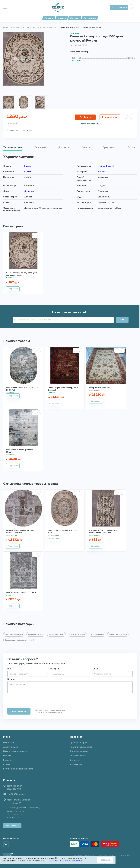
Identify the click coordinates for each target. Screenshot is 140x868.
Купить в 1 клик (110, 117)
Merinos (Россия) (39, 27)
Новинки (62, 18)
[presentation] (28, 699)
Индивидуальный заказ (81, 747)
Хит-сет (102, 172)
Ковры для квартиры (118, 634)
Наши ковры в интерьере (15, 751)
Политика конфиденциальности (18, 769)
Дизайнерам (76, 764)
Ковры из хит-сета (77, 634)
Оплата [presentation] (86, 147)
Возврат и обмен (78, 756)
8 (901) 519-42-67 (14, 786)
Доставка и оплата (79, 751)
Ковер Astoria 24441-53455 (100, 388)
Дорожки (75, 18)
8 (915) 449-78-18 (14, 789)
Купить (87, 117)
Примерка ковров (78, 743)
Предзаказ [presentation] (109, 147)
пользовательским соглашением (66, 861)
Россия (26, 27)
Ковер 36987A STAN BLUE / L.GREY (21, 592)
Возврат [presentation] (132, 147)
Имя (9, 669)
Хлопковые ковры (36, 634)
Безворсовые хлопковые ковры (18, 640)
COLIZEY (53, 27)
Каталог (49, 18)
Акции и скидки (10, 747)
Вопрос (11, 679)
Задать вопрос (19, 711)
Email (95, 669)
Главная (6, 27)
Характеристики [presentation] (13, 147)
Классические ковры (14, 634)
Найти (122, 320)
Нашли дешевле (88, 124)
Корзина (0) (121, 8)
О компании (9, 743)
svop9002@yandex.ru (17, 794)
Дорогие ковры (97, 634)
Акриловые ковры (56, 634)
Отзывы (7, 756)
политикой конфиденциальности (49, 712)
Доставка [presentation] (64, 147)
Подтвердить (105, 860)
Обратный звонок (12, 826)
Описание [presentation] (40, 147)
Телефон (54, 669)
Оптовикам (75, 760)
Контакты (8, 760)
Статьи (7, 764)
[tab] (13, 147)
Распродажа (90, 18)
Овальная (29, 191)
